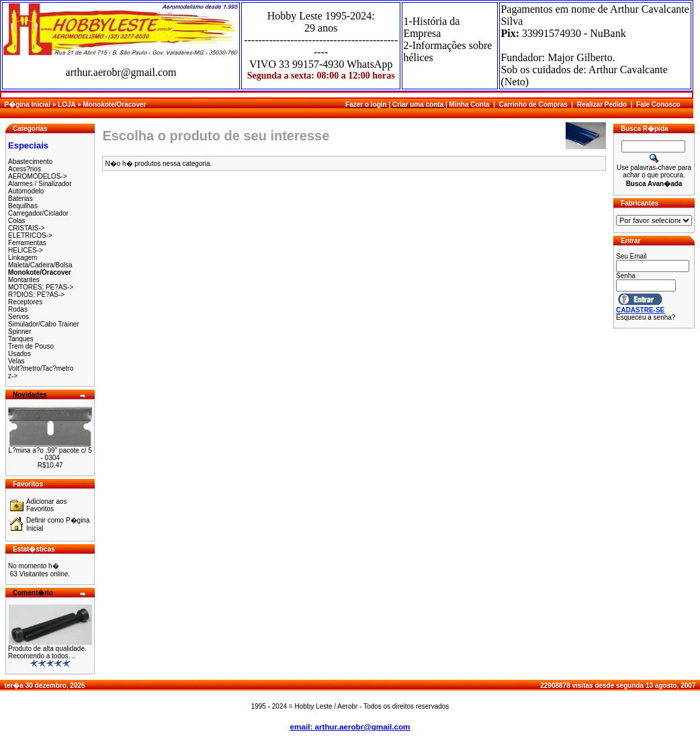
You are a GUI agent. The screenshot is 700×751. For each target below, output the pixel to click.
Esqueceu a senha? (646, 317)
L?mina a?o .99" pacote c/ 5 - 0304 (50, 454)
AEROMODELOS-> (38, 176)
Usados (19, 354)
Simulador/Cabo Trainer (44, 324)
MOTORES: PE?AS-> (41, 287)
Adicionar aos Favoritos (47, 505)
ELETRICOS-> (30, 235)
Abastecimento (30, 162)
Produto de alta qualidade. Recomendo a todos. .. (47, 652)
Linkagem (23, 258)
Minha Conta (470, 104)
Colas (17, 221)
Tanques (21, 339)
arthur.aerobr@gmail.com (121, 72)
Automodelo (26, 191)
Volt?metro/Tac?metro (41, 368)
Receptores (25, 302)
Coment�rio (33, 593)
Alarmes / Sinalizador (40, 184)
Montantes (24, 280)
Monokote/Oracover (114, 104)
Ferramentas (27, 243)
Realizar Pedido (602, 104)
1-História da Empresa (431, 27)
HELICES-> (26, 250)
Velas (16, 361)
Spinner (19, 332)
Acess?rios (25, 169)
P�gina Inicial (28, 104)
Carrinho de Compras (533, 104)
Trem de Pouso (31, 346)
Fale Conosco (658, 104)
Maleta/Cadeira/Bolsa (40, 265)
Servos (18, 317)
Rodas (18, 309)
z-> (13, 376)
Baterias (20, 198)
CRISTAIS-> (27, 228)
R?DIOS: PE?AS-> (36, 295)
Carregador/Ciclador (38, 213)
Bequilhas (23, 206)
